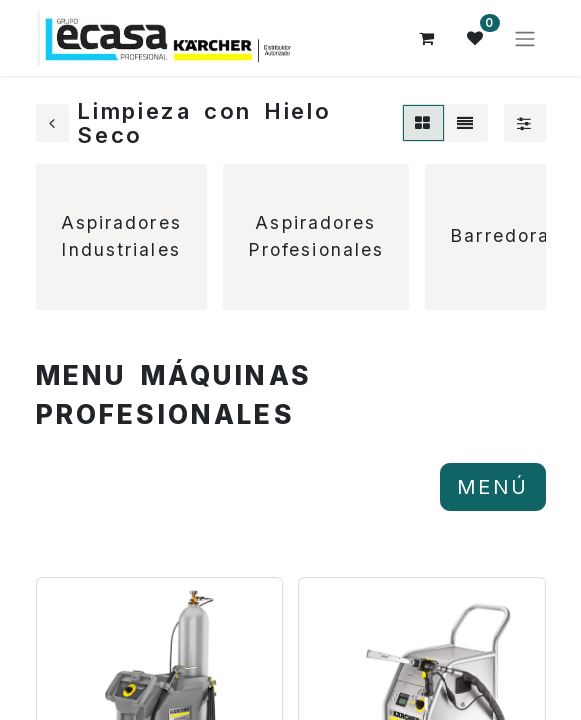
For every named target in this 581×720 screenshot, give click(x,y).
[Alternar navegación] (525, 38)
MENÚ (493, 487)
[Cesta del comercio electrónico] (428, 38)
